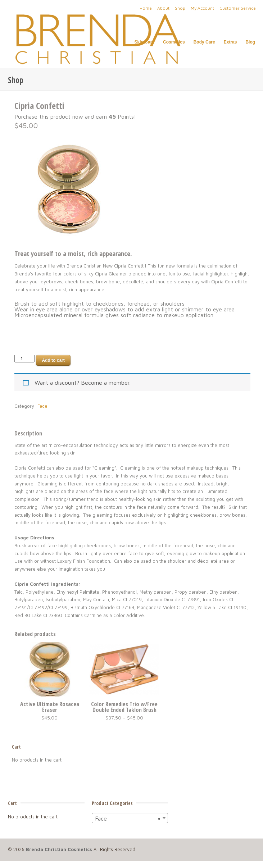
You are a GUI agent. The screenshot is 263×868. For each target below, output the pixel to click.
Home (146, 8)
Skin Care (144, 42)
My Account (202, 8)
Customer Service (238, 8)
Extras (230, 42)
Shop (180, 8)
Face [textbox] (128, 818)
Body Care (204, 42)
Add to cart (53, 360)
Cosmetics (174, 42)
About (163, 8)
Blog (250, 42)
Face (42, 406)
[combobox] (130, 818)
